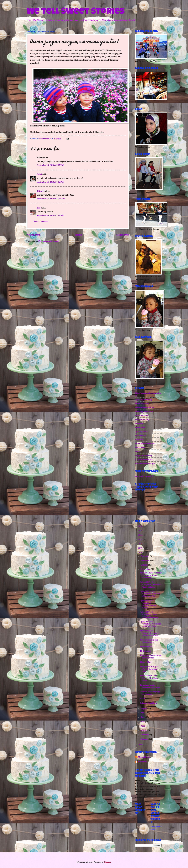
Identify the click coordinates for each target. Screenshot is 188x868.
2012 (140, 544)
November (145, 560)
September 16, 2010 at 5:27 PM (50, 165)
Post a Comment (41, 222)
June (143, 717)
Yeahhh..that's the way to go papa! (150, 693)
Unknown (142, 762)
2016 (140, 526)
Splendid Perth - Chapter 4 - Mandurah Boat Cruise (148, 604)
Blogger (108, 862)
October (144, 565)
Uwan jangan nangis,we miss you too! (150, 657)
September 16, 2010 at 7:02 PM (50, 182)
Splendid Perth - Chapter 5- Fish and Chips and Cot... (150, 594)
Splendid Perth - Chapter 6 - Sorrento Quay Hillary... (150, 584)
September (146, 569)
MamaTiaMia (144, 757)
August (144, 709)
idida (137, 451)
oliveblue (139, 423)
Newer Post (33, 235)
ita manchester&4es (144, 459)
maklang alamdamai (144, 412)
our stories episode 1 (144, 476)
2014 (140, 535)
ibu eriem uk (141, 435)
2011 (140, 548)
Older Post (123, 235)
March (144, 730)
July (143, 713)
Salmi (39, 174)
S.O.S (143, 699)
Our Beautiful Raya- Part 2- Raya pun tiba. (149, 669)
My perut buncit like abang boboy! (149, 641)
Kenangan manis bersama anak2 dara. (150, 686)
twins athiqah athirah (144, 407)
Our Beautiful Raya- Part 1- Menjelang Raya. (149, 678)
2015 (140, 531)
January (145, 739)
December (145, 556)
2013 (140, 539)
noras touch (140, 427)
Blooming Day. (147, 647)
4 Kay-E (40, 191)
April (143, 726)
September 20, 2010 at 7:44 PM (50, 216)
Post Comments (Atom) (48, 241)
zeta (39, 208)
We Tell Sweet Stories (75, 12)
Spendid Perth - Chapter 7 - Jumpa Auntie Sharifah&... (151, 575)
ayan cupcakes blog (143, 399)
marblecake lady (142, 419)
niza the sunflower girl (145, 443)
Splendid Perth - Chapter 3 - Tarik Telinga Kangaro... (149, 615)
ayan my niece (141, 432)
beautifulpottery (142, 403)
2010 (140, 553)
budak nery (140, 447)
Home (78, 235)
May (143, 722)
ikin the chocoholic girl (145, 463)
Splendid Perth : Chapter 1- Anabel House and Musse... (150, 633)
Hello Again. (145, 651)
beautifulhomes (142, 415)
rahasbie (139, 439)
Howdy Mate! (146, 662)
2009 (140, 745)
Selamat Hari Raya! (149, 703)
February (145, 735)
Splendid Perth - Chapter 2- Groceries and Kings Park (150, 624)
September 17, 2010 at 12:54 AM (51, 199)
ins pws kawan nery (144, 455)
